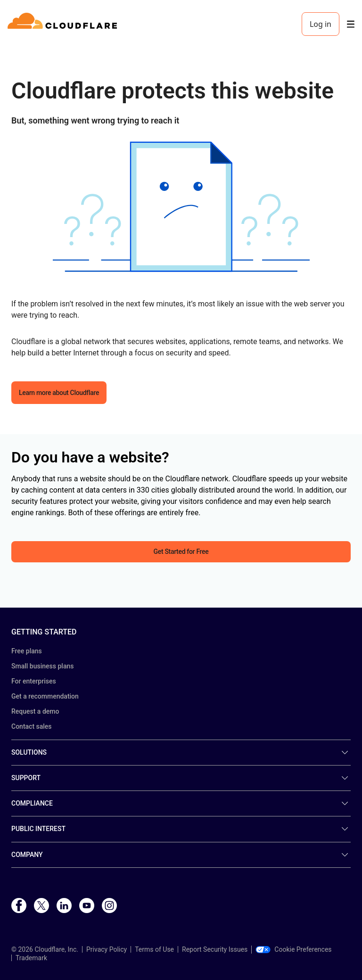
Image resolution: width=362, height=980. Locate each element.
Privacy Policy (107, 949)
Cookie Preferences (293, 949)
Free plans (27, 651)
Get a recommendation (45, 696)
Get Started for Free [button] (181, 552)
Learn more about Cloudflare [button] (59, 393)
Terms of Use (154, 949)
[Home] (64, 24)
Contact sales (32, 726)
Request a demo (35, 711)
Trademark (31, 958)
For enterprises (34, 681)
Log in (321, 24)
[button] (181, 207)
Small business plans (42, 666)
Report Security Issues (215, 949)
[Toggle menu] (351, 24)
